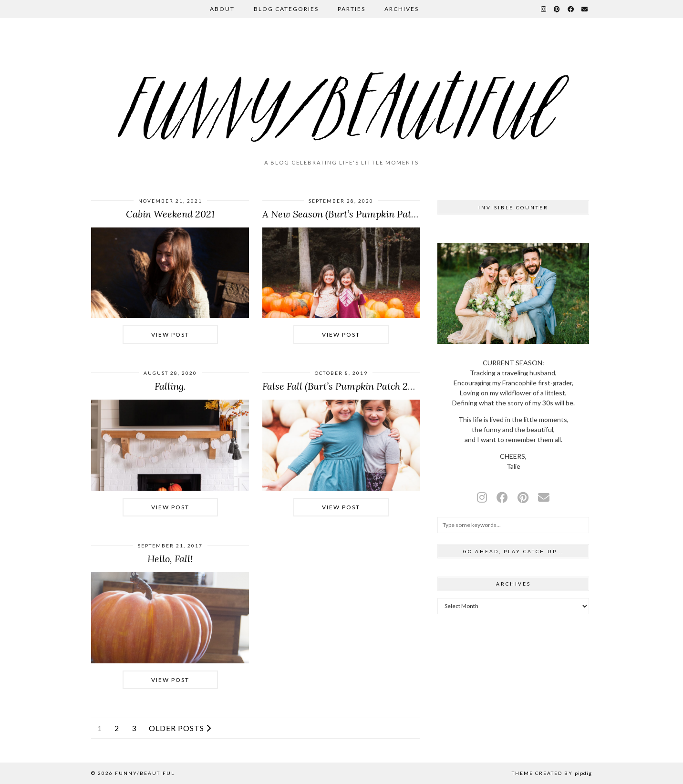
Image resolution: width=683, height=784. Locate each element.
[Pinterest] (557, 9)
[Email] (585, 9)
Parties (352, 9)
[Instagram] (544, 9)
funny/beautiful (145, 773)
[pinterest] (523, 497)
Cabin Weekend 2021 (170, 214)
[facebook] (502, 497)
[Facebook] (571, 9)
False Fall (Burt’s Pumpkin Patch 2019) (344, 386)
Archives (402, 9)
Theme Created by (552, 773)
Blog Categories (286, 9)
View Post (170, 335)
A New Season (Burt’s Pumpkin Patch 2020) (355, 214)
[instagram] (482, 497)
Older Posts (180, 728)
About (222, 9)
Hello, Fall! (170, 559)
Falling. (170, 386)
